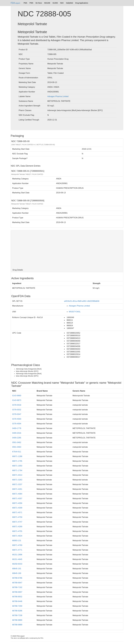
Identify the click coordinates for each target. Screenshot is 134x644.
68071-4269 (17, 527)
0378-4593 (17, 419)
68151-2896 (17, 555)
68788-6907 (17, 592)
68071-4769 (17, 545)
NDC (62, 3)
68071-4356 (17, 503)
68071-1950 (17, 466)
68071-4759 (17, 517)
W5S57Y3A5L (75, 312)
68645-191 (17, 569)
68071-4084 (17, 494)
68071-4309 (17, 508)
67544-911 (17, 452)
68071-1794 (17, 470)
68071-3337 (17, 484)
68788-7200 (17, 606)
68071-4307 (17, 499)
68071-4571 (17, 512)
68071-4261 (17, 489)
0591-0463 (17, 447)
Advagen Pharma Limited (58, 96)
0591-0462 (17, 442)
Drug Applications (82, 3)
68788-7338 (17, 615)
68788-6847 (17, 583)
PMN (31, 3)
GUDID (55, 3)
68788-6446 (17, 601)
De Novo (39, 3)
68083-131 (17, 541)
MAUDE (47, 3)
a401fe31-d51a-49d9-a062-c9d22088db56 (82, 301)
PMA (25, 3)
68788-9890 (17, 620)
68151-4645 (17, 559)
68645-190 (17, 573)
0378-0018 (17, 405)
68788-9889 (17, 625)
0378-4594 (17, 424)
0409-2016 (17, 433)
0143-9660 (17, 396)
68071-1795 (17, 461)
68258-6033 (17, 564)
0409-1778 (17, 428)
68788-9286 (17, 611)
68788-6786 (17, 578)
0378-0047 (17, 414)
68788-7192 (17, 587)
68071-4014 (17, 475)
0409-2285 (17, 438)
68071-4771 (17, 550)
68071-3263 (17, 480)
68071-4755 (17, 531)
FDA (15, 3)
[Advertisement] (67, 249)
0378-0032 (17, 410)
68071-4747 (17, 522)
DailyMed (69, 3)
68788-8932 (17, 597)
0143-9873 (17, 400)
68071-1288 (17, 456)
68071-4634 (17, 536)
